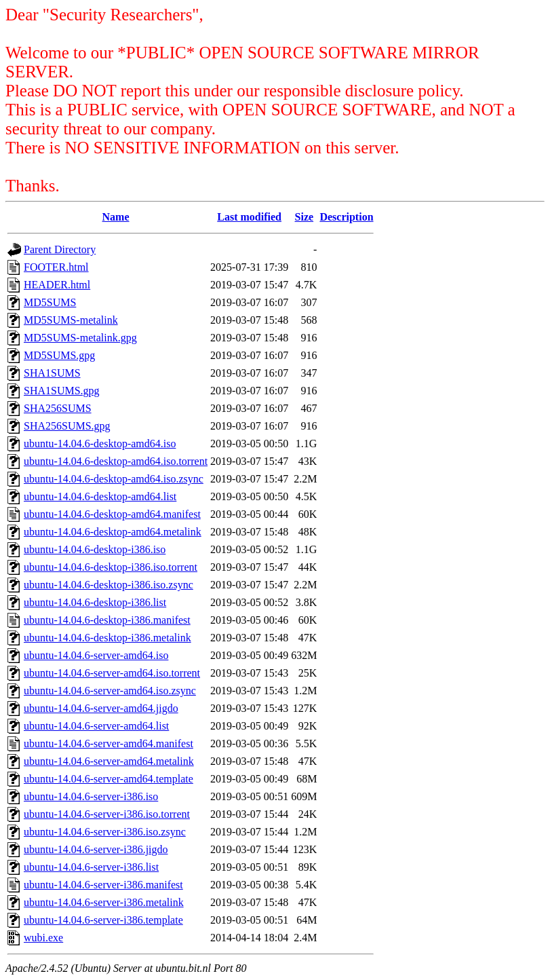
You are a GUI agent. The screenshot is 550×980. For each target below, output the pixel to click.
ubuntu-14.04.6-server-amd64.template (109, 779)
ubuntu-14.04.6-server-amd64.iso (96, 655)
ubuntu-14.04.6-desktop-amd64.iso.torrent (116, 461)
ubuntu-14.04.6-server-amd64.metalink (109, 761)
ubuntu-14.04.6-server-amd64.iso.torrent (112, 673)
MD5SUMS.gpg (59, 355)
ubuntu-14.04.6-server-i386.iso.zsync (105, 832)
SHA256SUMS (58, 408)
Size (305, 217)
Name (116, 217)
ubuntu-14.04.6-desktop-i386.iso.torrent (111, 567)
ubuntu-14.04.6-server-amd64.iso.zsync (110, 691)
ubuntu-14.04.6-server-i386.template (103, 920)
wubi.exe (43, 938)
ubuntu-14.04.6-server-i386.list (91, 867)
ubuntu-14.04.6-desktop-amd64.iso (100, 444)
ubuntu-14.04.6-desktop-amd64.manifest (112, 514)
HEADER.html (57, 285)
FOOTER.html (56, 267)
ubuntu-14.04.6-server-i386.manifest (103, 885)
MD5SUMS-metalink (71, 320)
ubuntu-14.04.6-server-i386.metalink (104, 902)
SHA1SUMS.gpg (62, 391)
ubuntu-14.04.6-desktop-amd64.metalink (113, 532)
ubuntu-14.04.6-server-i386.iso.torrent (107, 814)
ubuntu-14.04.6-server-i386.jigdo (96, 849)
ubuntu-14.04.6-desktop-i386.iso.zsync (109, 585)
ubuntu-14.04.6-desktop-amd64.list (100, 496)
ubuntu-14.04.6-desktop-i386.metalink (107, 638)
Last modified (249, 217)
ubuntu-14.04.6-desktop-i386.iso (95, 549)
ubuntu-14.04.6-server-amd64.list (96, 726)
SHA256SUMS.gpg (67, 426)
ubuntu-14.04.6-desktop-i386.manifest (107, 620)
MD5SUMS (50, 302)
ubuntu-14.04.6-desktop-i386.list (95, 602)
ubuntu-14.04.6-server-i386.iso (91, 796)
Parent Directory (60, 249)
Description (346, 217)
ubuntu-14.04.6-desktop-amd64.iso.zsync (114, 479)
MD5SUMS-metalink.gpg (80, 338)
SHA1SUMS (52, 373)
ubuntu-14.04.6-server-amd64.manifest (109, 743)
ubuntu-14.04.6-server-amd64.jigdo (101, 708)
